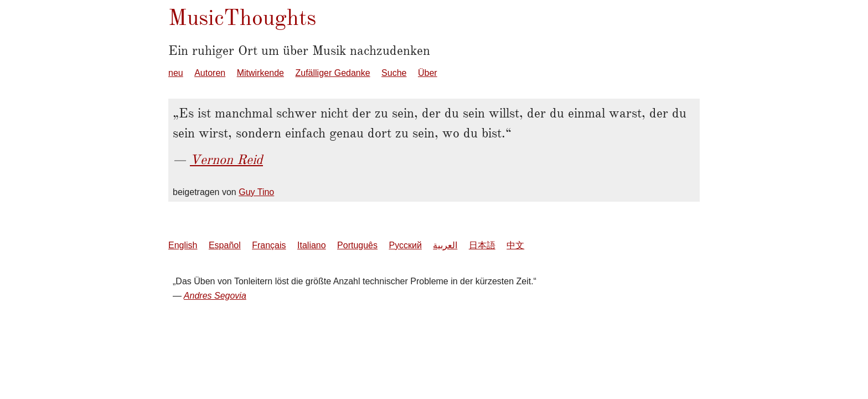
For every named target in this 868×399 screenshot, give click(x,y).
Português (357, 245)
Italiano (312, 245)
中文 (515, 245)
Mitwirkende (260, 73)
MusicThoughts (242, 17)
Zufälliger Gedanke (332, 73)
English (183, 245)
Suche (394, 73)
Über (428, 73)
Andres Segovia (215, 296)
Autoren (210, 73)
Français (269, 245)
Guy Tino (256, 192)
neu (176, 73)
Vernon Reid (226, 160)
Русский (405, 245)
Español (225, 245)
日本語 (482, 245)
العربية (445, 245)
